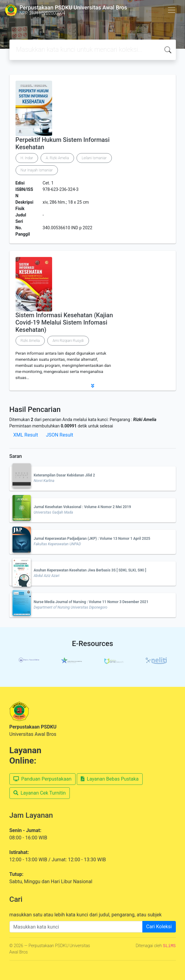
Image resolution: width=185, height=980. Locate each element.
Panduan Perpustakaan (43, 779)
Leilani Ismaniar (94, 158)
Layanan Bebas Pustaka (110, 779)
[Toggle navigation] (172, 10)
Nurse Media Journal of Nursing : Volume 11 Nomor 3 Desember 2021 (91, 602)
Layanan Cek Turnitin (40, 793)
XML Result (26, 435)
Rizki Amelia (30, 341)
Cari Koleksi (159, 927)
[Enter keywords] (76, 927)
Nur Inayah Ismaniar (37, 170)
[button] (93, 386)
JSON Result (60, 435)
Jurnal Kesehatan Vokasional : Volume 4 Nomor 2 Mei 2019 (82, 507)
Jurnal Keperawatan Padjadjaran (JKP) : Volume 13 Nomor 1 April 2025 (92, 539)
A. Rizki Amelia (57, 158)
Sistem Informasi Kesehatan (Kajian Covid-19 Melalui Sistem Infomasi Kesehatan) (64, 322)
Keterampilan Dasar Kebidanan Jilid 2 (64, 475)
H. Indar (27, 158)
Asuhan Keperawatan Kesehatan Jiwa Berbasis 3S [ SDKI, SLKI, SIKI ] (90, 570)
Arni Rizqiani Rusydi (68, 341)
